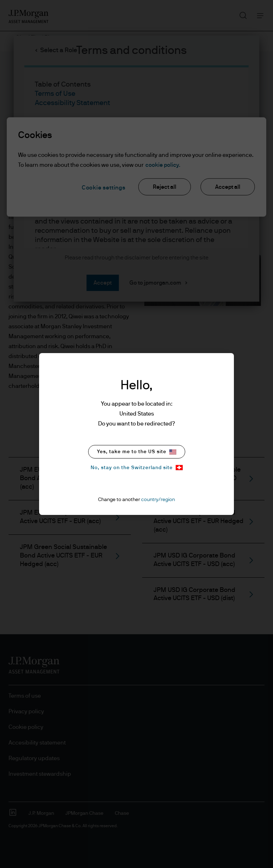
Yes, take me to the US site (137, 452)
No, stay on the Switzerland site (137, 468)
